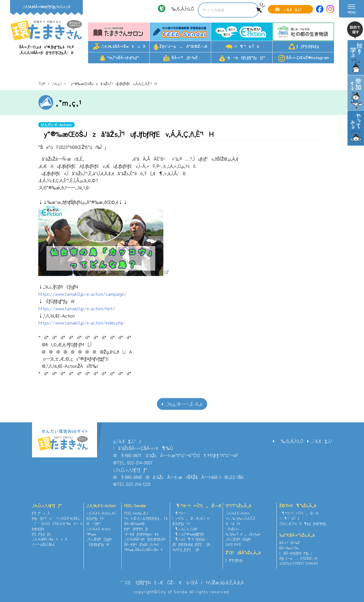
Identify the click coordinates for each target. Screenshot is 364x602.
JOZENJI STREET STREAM (299, 563)
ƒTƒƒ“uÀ (41, 513)
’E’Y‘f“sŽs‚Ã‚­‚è (238, 505)
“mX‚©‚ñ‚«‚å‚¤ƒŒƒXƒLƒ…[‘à (146, 518)
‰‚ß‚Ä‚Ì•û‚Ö (181, 9)
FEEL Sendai (135, 505)
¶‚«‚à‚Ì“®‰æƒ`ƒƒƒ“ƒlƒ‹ (189, 534)
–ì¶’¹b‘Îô (242, 46)
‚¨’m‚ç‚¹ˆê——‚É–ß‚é (184, 404)
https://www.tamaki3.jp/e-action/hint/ (77, 308)
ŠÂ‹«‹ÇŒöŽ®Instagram (304, 58)
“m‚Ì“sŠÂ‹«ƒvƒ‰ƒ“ (119, 58)
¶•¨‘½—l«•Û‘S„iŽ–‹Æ (197, 505)
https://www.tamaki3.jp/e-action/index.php (81, 323)
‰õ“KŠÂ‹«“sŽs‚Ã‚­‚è (297, 535)
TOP (42, 84)
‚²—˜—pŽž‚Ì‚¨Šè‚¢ (43, 544)
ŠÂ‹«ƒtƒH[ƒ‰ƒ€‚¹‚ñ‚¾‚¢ (141, 544)
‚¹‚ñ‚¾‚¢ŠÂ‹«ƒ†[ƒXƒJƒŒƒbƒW (145, 539)
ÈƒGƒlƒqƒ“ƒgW (98, 544)
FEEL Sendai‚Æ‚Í (136, 513)
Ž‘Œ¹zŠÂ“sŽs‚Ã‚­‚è (243, 552)
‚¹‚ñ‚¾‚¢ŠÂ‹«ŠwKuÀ (119, 47)
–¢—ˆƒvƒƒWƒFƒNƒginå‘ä (141, 534)
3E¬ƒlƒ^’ (94, 524)
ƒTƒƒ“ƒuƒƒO (41, 534)
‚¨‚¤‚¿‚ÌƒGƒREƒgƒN (99, 539)
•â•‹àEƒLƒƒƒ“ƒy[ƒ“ (242, 58)
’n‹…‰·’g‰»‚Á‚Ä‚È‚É (240, 518)
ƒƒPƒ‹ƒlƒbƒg (304, 47)
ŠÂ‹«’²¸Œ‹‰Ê (180, 58)
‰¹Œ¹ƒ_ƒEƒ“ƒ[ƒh (186, 550)
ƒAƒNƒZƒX (38, 529)
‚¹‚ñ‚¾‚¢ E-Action (101, 505)
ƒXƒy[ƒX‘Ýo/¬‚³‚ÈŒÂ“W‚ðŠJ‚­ (56, 518)
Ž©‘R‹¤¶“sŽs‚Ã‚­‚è (298, 505)
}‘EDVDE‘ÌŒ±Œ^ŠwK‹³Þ (57, 524)
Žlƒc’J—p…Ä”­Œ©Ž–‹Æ (181, 47)
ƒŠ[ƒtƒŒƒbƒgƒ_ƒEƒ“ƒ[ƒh (192, 544)
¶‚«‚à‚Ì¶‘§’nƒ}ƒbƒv (189, 539)
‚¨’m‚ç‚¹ (57, 84)
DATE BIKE (233, 544)
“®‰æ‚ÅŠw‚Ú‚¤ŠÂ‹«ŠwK (143, 550)
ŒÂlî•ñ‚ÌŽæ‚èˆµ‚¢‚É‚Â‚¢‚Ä (217, 582)
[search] (223, 10)
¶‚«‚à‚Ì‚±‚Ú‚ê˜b (185, 529)
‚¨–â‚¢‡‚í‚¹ (292, 9)
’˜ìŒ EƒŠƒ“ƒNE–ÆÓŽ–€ (151, 582)
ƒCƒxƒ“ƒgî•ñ (95, 518)
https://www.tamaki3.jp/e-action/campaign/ (82, 294)
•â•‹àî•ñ (233, 524)
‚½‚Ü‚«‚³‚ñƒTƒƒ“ (47, 505)
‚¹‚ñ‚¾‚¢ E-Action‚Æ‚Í (101, 513)
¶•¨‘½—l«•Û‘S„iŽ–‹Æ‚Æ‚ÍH (191, 516)
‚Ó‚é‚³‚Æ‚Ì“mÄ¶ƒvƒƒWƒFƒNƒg (303, 524)
